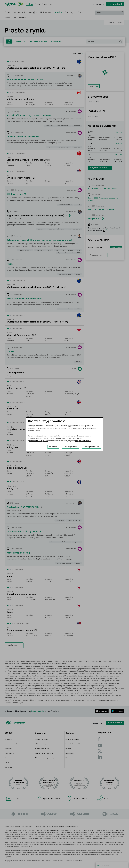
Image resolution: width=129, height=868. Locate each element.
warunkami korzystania (39, 441)
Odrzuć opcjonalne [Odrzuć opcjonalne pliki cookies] (71, 447)
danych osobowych (83, 441)
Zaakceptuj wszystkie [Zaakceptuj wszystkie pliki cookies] (92, 447)
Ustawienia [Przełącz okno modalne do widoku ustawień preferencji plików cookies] (53, 447)
